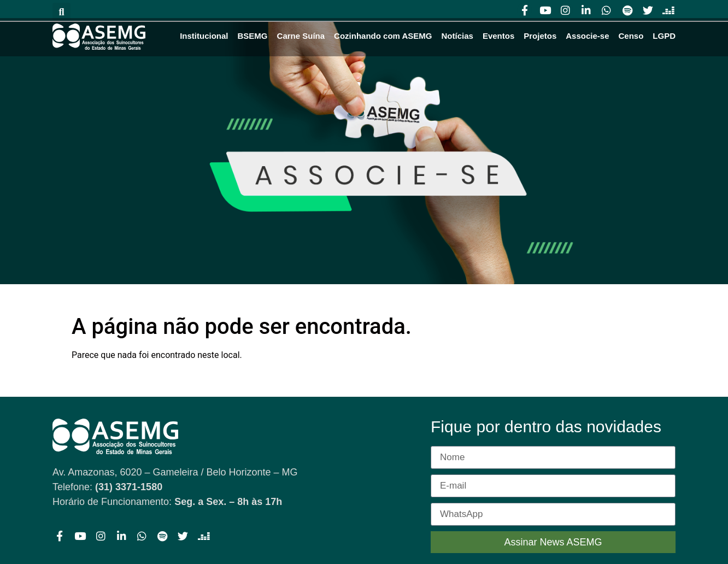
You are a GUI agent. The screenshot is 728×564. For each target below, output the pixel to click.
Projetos (540, 36)
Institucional (204, 36)
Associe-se (587, 36)
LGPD (664, 36)
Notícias (457, 36)
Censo (631, 36)
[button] (61, 12)
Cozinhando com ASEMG (383, 36)
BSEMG (253, 36)
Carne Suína (301, 36)
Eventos (498, 36)
